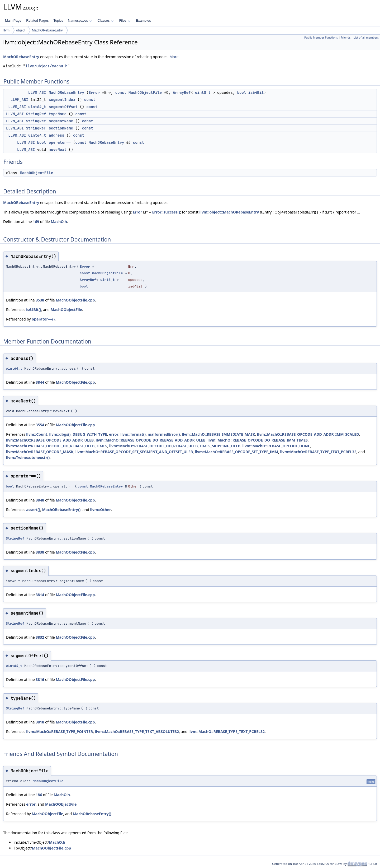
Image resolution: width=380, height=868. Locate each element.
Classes (106, 20)
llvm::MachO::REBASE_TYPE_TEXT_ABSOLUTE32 (137, 732)
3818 (40, 722)
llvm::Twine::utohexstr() (28, 458)
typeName (58, 114)
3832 (40, 637)
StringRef (36, 114)
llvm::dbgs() (60, 434)
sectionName (61, 128)
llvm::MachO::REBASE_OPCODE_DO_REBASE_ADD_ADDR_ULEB (150, 440)
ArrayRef (182, 92)
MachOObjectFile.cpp (75, 300)
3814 (40, 595)
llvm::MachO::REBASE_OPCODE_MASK (40, 452)
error (114, 434)
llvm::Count (37, 434)
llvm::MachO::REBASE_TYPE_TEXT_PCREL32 (318, 452)
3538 (40, 300)
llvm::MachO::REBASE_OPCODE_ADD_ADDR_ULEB (50, 440)
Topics (58, 20)
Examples (143, 20)
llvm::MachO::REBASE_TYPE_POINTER (60, 732)
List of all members (366, 38)
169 (36, 222)
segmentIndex (62, 100)
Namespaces (80, 20)
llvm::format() (133, 434)
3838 (40, 552)
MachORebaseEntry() (61, 510)
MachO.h (59, 222)
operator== (60, 142)
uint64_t (37, 107)
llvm (6, 30)
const (121, 92)
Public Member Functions (321, 38)
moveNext (58, 150)
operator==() (43, 319)
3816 (40, 679)
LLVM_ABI (37, 92)
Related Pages (37, 20)
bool (242, 92)
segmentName (61, 121)
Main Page (13, 20)
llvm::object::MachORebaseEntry (229, 212)
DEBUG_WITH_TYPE (90, 434)
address (57, 135)
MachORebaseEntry (47, 30)
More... (175, 57)
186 (39, 795)
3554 (40, 425)
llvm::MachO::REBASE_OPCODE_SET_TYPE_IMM (236, 452)
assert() (33, 510)
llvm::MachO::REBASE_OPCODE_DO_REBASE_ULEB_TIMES (57, 446)
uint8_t (203, 92)
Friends (346, 38)
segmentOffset (63, 107)
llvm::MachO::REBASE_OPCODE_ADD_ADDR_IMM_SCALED (308, 434)
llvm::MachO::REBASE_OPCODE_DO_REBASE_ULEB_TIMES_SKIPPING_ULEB (175, 446)
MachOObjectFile (145, 92)
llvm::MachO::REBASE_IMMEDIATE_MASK (218, 434)
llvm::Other (100, 510)
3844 (40, 382)
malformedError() (164, 434)
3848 (40, 500)
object (21, 30)
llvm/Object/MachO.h (46, 66)
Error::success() (166, 212)
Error (94, 92)
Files (125, 20)
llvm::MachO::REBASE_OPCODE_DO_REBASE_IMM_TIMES (258, 440)
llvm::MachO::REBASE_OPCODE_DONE (276, 446)
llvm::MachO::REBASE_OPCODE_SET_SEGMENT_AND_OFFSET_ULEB (134, 452)
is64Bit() (34, 310)
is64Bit (256, 92)
